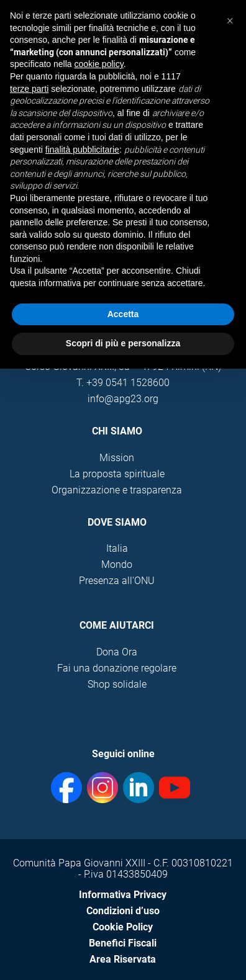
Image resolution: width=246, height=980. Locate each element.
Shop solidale (117, 684)
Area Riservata (123, 959)
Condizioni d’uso (123, 911)
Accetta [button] (123, 314)
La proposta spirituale (117, 474)
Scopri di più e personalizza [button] (123, 343)
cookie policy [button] (99, 64)
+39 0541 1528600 (128, 383)
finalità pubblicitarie (82, 150)
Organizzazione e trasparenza (117, 490)
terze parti (29, 89)
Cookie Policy (123, 927)
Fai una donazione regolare (117, 668)
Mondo (117, 564)
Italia (117, 548)
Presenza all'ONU (117, 581)
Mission (117, 458)
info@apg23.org (123, 399)
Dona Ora (117, 652)
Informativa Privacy (123, 895)
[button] (230, 20)
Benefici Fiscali (123, 943)
